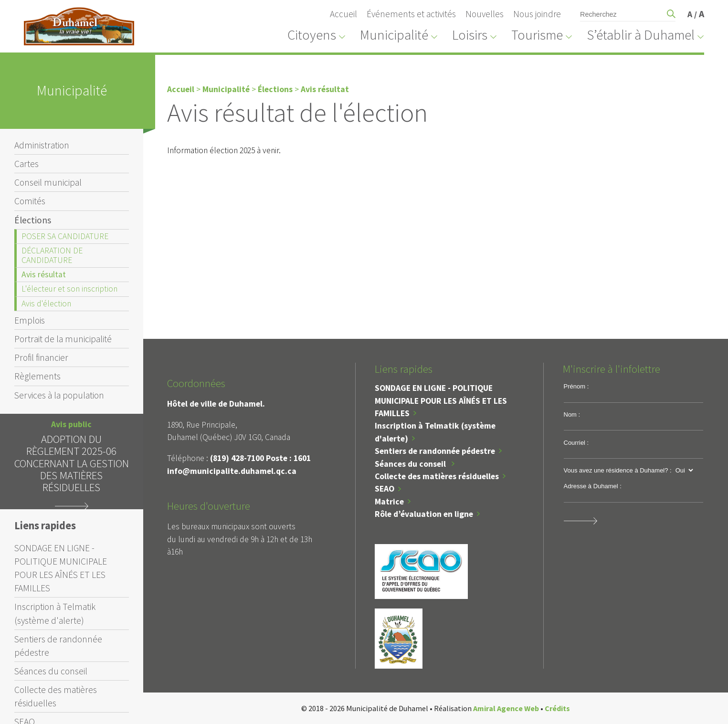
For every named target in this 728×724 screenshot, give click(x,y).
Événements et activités (411, 14)
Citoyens (312, 35)
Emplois (30, 320)
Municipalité (394, 35)
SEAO (385, 489)
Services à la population (59, 395)
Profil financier (41, 357)
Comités (30, 201)
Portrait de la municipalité (63, 339)
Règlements (37, 376)
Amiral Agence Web (506, 708)
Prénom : (576, 386)
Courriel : (576, 443)
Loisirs (470, 35)
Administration (42, 145)
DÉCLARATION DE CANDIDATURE (52, 255)
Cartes (26, 164)
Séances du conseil (51, 671)
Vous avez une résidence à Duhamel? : (618, 470)
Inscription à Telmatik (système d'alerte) (55, 613)
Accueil (343, 14)
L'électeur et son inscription (69, 289)
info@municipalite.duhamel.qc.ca (232, 471)
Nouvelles (485, 14)
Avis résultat (44, 274)
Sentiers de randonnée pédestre (58, 646)
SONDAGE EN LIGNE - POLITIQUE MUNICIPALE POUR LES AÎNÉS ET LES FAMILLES (61, 568)
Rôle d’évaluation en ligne (424, 514)
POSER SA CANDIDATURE (65, 236)
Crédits (557, 708)
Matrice (389, 502)
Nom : (572, 414)
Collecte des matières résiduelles (56, 696)
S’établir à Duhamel (641, 35)
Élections (33, 220)
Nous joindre (537, 14)
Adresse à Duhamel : (593, 486)
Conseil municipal (48, 182)
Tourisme (537, 35)
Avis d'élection (46, 304)
